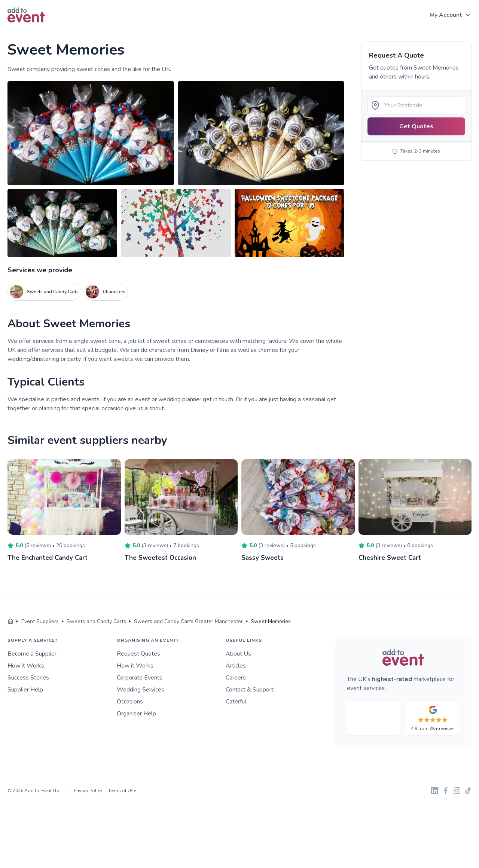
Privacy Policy (88, 791)
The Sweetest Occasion (162, 558)
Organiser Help (136, 714)
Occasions (130, 702)
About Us (238, 654)
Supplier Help (25, 690)
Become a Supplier (32, 654)
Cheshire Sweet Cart (392, 558)
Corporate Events (140, 678)
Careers (236, 678)
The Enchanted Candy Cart (50, 558)
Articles (236, 666)
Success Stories (28, 678)
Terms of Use (122, 791)
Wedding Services (141, 690)
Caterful (236, 702)
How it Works (26, 666)
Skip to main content (27, 30)
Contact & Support (250, 690)
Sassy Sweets (264, 558)
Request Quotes (138, 654)
